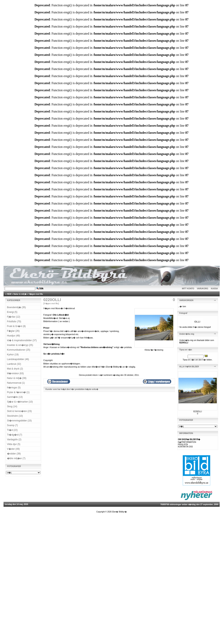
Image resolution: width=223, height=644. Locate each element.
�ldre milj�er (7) (16, 458)
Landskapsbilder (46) (18, 359)
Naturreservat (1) (16, 383)
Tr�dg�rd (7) (15, 435)
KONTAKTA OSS (185, 447)
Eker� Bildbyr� (119, 512)
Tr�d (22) (12, 430)
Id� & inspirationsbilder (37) (22, 340)
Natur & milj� (20, 294)
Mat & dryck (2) (15, 369)
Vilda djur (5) (14, 444)
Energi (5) (12, 312)
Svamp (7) (12, 425)
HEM (9, 294)
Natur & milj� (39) (17, 378)
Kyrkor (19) (13, 355)
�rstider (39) (14, 454)
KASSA (214, 289)
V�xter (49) (13, 449)
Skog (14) (12, 406)
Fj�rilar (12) (14, 317)
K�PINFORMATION (187, 442)
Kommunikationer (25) (19, 350)
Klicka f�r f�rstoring (154, 349)
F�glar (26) (13, 331)
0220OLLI (198, 411)
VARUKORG (203, 289)
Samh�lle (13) (15, 397)
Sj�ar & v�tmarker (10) (20, 402)
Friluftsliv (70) (14, 322)
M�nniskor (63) (15, 373)
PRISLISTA (183, 445)
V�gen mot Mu (36, 294)
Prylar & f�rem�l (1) (18, 392)
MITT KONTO (188, 289)
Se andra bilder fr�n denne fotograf (195, 327)
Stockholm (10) (15, 416)
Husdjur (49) (14, 336)
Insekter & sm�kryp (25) (20, 345)
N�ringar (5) (14, 388)
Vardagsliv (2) (14, 439)
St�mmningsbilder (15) (19, 421)
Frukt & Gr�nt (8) (16, 326)
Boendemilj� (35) (17, 307)
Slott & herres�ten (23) (19, 411)
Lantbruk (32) (14, 364)
